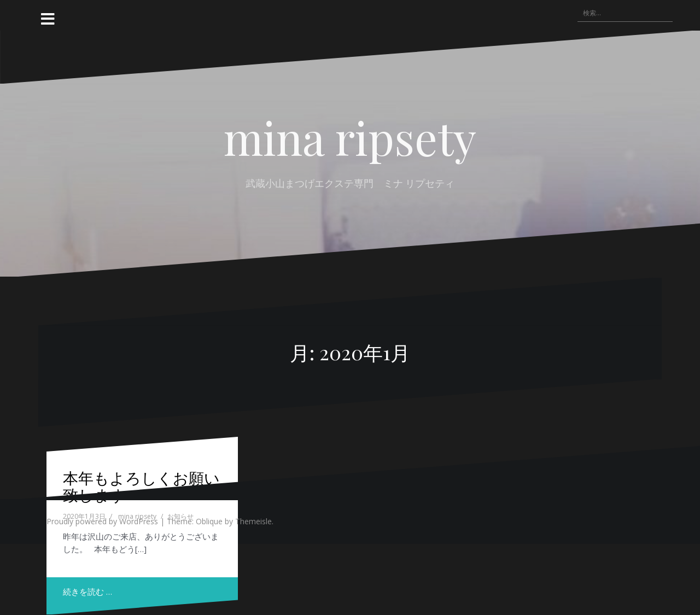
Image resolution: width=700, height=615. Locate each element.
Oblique (209, 521)
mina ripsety (350, 137)
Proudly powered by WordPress (102, 521)
